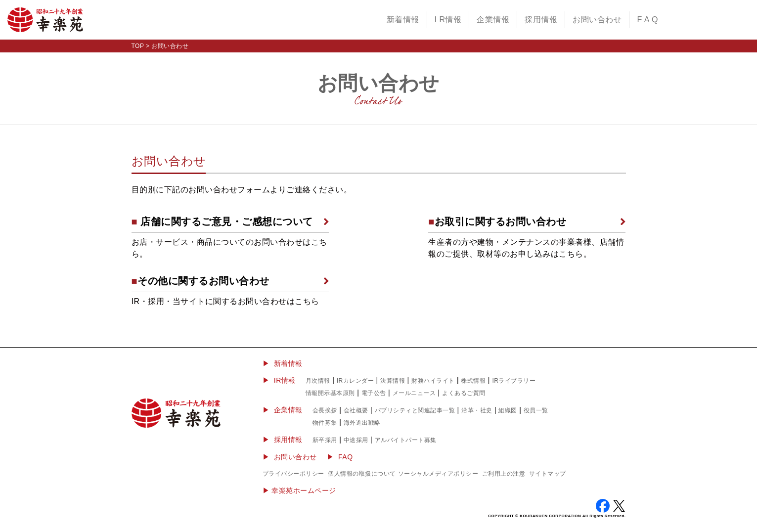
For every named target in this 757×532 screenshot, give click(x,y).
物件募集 (325, 423)
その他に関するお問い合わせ (200, 281)
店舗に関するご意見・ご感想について (222, 222)
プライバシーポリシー (293, 474)
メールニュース (414, 393)
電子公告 (374, 393)
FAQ (346, 457)
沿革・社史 (477, 410)
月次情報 (318, 381)
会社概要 (356, 410)
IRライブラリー (514, 381)
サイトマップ (548, 474)
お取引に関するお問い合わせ (497, 222)
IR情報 (285, 380)
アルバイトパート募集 (406, 440)
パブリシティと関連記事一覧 (415, 410)
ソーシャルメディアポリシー (438, 474)
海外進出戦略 (362, 423)
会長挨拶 (325, 410)
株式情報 (473, 381)
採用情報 (541, 20)
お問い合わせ (597, 20)
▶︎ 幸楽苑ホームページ (299, 490)
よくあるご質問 (464, 393)
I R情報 (448, 20)
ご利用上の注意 (504, 474)
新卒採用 (325, 440)
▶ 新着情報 (283, 363)
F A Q (647, 20)
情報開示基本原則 (330, 393)
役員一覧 (536, 410)
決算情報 (393, 381)
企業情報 (493, 20)
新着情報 (403, 20)
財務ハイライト (433, 381)
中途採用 (356, 440)
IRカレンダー (356, 381)
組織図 (508, 410)
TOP (138, 46)
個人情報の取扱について (362, 474)
